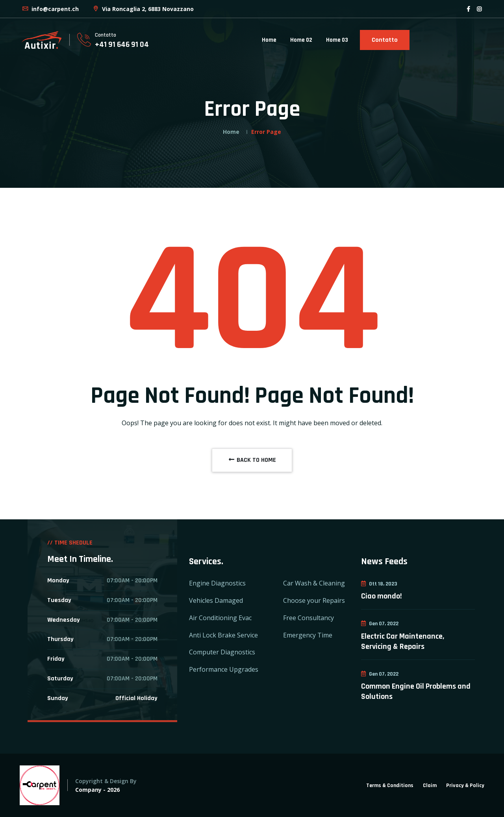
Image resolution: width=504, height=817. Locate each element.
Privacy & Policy (465, 786)
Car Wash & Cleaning (314, 583)
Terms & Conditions (390, 786)
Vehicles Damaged (216, 600)
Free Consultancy (309, 618)
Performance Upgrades (224, 669)
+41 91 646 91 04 (122, 44)
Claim (430, 786)
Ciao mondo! (382, 596)
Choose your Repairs (314, 600)
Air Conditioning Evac (220, 618)
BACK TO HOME (252, 460)
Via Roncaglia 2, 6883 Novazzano (143, 9)
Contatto (385, 40)
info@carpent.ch (50, 9)
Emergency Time (308, 635)
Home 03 (337, 40)
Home (269, 40)
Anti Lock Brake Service (223, 635)
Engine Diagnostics (217, 583)
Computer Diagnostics (222, 652)
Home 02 (301, 40)
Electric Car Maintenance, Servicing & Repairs (403, 641)
